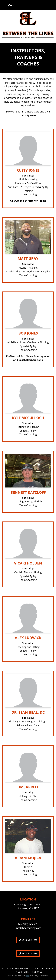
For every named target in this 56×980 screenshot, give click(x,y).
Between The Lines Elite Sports (33, 969)
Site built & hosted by (28, 976)
